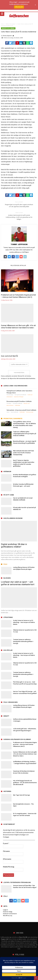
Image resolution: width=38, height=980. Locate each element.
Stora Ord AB (23, 937)
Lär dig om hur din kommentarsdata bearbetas (21, 378)
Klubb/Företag (9, 867)
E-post (6, 843)
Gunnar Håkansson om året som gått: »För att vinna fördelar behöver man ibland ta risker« (18, 327)
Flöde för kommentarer (10, 914)
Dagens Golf (5, 939)
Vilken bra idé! (19, 7)
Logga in (5, 910)
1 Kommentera (19, 373)
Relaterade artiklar (18, 265)
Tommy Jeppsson (7, 36)
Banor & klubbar (11, 24)
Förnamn (6, 851)
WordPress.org (8, 916)
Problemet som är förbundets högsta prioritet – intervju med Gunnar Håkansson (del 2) (18, 296)
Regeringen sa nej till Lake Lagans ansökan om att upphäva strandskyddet (19, 204)
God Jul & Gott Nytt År (10, 356)
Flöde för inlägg (8, 912)
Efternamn (7, 859)
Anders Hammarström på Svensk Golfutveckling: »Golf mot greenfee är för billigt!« (19, 216)
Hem (2, 24)
